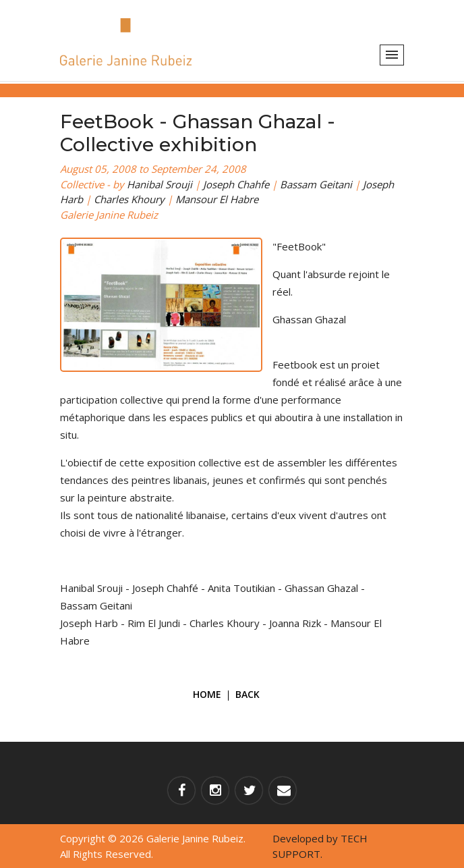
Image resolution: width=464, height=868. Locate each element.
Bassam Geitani (316, 184)
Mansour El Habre (217, 199)
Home (207, 694)
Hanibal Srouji (159, 184)
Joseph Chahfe (236, 184)
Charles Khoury (129, 199)
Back (248, 694)
